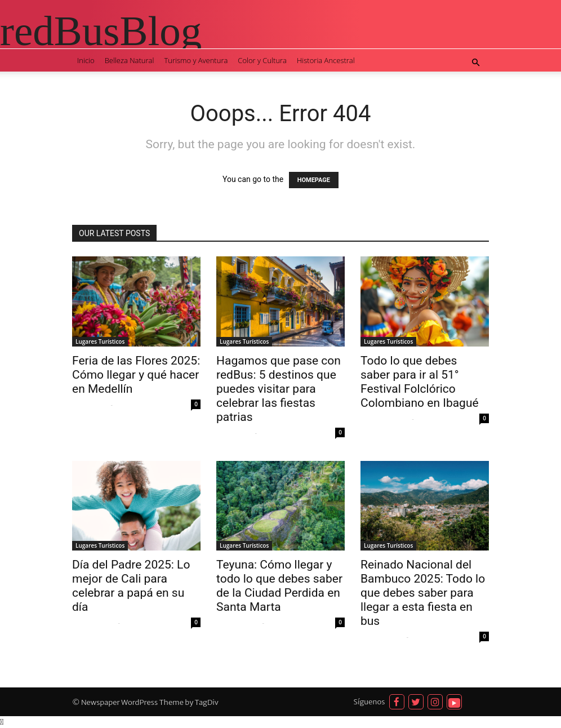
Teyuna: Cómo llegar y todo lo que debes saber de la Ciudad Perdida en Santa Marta (279, 586)
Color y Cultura (262, 60)
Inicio (86, 60)
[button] (475, 63)
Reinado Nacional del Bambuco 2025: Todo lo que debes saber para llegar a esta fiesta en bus (423, 593)
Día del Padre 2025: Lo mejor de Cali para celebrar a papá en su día (131, 586)
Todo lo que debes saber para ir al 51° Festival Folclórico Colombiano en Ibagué (420, 382)
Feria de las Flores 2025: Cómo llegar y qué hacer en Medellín (136, 375)
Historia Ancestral (326, 60)
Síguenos (369, 702)
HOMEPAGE (314, 180)
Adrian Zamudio (385, 419)
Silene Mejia (90, 405)
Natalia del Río (94, 623)
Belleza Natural (130, 60)
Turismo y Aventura (196, 60)
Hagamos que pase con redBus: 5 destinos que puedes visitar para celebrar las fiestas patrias (279, 389)
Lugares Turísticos (100, 341)
